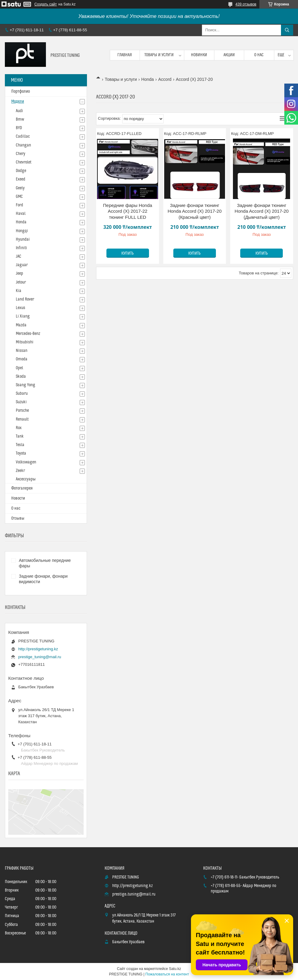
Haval (21, 214)
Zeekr (20, 471)
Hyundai (23, 239)
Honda (148, 79)
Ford (19, 205)
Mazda (21, 325)
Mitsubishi (25, 342)
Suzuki (21, 402)
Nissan (22, 351)
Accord (165, 79)
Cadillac (23, 136)
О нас (259, 55)
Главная (125, 55)
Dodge (21, 171)
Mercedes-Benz (28, 334)
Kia (19, 291)
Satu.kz (175, 969)
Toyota (21, 453)
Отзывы (18, 518)
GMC (19, 197)
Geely (20, 188)
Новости (18, 498)
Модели (18, 101)
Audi (19, 111)
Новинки (199, 55)
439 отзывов (246, 4)
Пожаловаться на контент (167, 974)
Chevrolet (24, 162)
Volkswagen (26, 462)
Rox (19, 428)
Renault (22, 419)
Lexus (21, 308)
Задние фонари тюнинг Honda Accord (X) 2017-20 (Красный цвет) (195, 211)
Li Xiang (23, 316)
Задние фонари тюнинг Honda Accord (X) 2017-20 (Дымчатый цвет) (262, 211)
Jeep (19, 273)
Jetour (21, 282)
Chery (21, 154)
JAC (19, 256)
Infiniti (21, 248)
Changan (23, 145)
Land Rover (25, 299)
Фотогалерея (22, 488)
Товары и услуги (159, 55)
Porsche (22, 411)
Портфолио (21, 91)
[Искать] (287, 30)
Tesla (20, 445)
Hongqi (22, 231)
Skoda (21, 377)
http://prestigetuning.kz (38, 649)
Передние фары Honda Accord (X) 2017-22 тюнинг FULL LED (128, 211)
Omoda (22, 359)
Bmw (20, 119)
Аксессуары (26, 479)
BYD (19, 128)
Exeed (21, 179)
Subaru (22, 394)
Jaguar (22, 265)
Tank (20, 436)
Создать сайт (46, 4)
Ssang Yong (26, 385)
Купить (128, 253)
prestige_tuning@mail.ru (40, 657)
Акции (229, 55)
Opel (19, 368)
